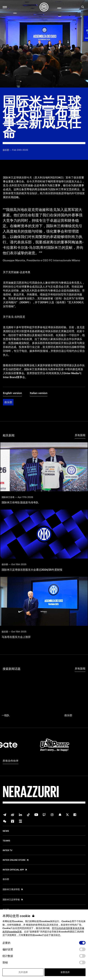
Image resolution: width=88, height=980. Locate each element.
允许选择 (23, 972)
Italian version (39, 393)
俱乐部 (8, 402)
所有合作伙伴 (11, 761)
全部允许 (65, 972)
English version (12, 393)
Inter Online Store (14, 860)
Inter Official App (13, 870)
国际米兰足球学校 (11, 900)
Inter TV (7, 850)
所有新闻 (80, 435)
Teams (6, 841)
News (6, 831)
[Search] (83, 7)
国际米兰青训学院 (11, 889)
